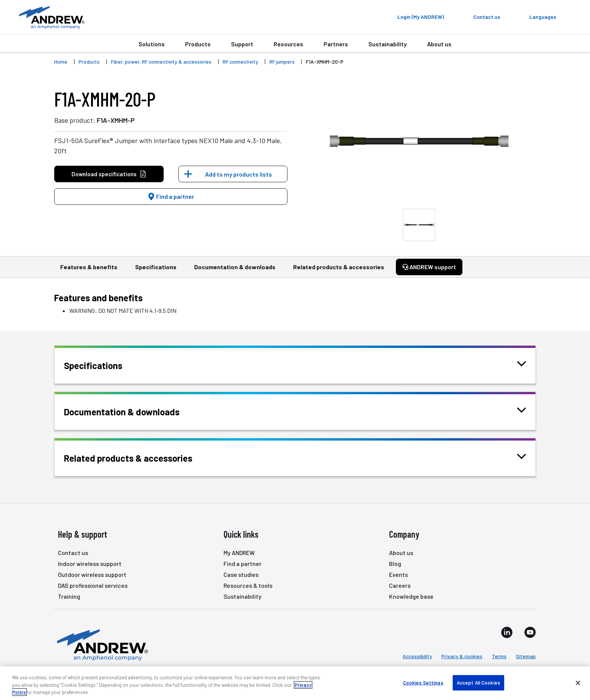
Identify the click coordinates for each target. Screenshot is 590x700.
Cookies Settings (423, 682)
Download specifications (109, 174)
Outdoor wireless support (92, 574)
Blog (395, 564)
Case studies (241, 574)
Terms (499, 656)
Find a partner (171, 196)
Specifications (156, 270)
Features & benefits (89, 270)
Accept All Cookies (478, 682)
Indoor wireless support (90, 564)
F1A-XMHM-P (116, 120)
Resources (288, 44)
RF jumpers (282, 62)
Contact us (73, 553)
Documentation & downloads (235, 270)
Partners (336, 44)
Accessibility (417, 656)
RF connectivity (240, 62)
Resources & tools (248, 585)
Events (398, 574)
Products (198, 44)
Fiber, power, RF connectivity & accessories (161, 62)
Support (242, 44)
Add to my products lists (239, 174)
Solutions (152, 44)
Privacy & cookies (462, 656)
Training (69, 596)
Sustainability (388, 44)
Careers (400, 585)
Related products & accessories (339, 270)
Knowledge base (411, 596)
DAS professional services (93, 585)
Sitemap (526, 656)
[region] (295, 683)
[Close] (578, 683)
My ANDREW (239, 553)
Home (61, 62)
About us (439, 44)
